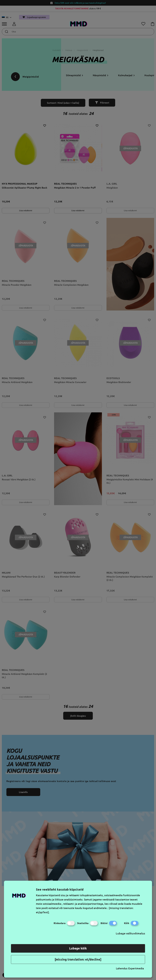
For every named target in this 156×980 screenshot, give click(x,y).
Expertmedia (136, 968)
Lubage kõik (78, 948)
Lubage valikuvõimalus (130, 933)
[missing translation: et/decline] (78, 959)
